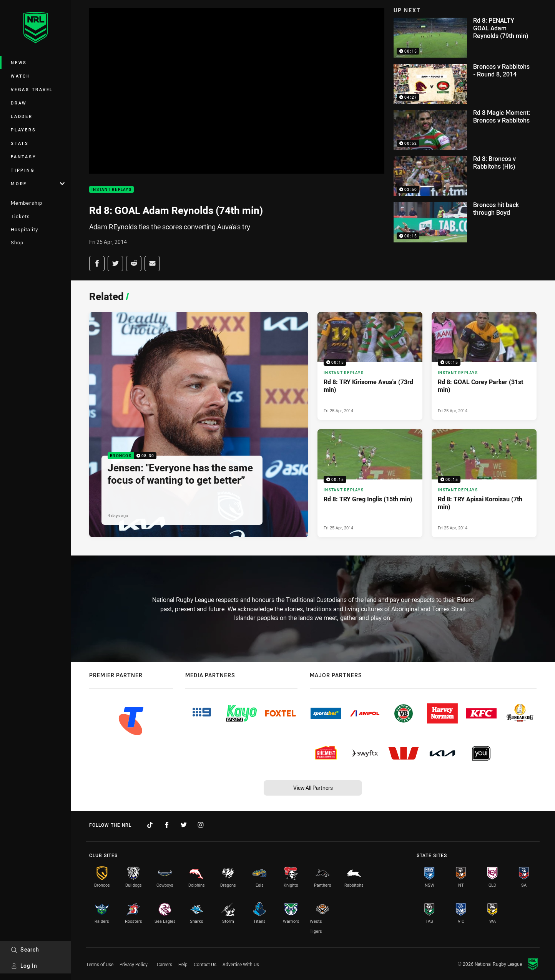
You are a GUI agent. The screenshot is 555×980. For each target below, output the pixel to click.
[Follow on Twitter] (184, 825)
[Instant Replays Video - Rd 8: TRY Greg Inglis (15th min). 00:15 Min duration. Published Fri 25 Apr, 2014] (370, 483)
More (38, 183)
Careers (165, 964)
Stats (20, 143)
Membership (27, 203)
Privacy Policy (134, 964)
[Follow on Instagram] (201, 825)
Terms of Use (100, 964)
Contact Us (205, 964)
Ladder (22, 116)
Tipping (23, 170)
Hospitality (24, 229)
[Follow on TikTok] (150, 825)
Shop (17, 242)
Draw (19, 103)
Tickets (20, 216)
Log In (24, 966)
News (19, 62)
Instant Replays (111, 190)
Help (183, 964)
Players (23, 130)
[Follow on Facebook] (167, 825)
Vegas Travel (32, 89)
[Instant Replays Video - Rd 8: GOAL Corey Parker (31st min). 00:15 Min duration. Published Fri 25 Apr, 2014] (484, 366)
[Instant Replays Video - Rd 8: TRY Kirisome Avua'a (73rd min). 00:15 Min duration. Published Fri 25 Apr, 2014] (370, 366)
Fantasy (23, 157)
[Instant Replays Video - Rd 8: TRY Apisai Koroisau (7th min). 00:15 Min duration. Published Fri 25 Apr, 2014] (484, 483)
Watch (21, 76)
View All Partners (313, 788)
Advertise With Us (241, 964)
